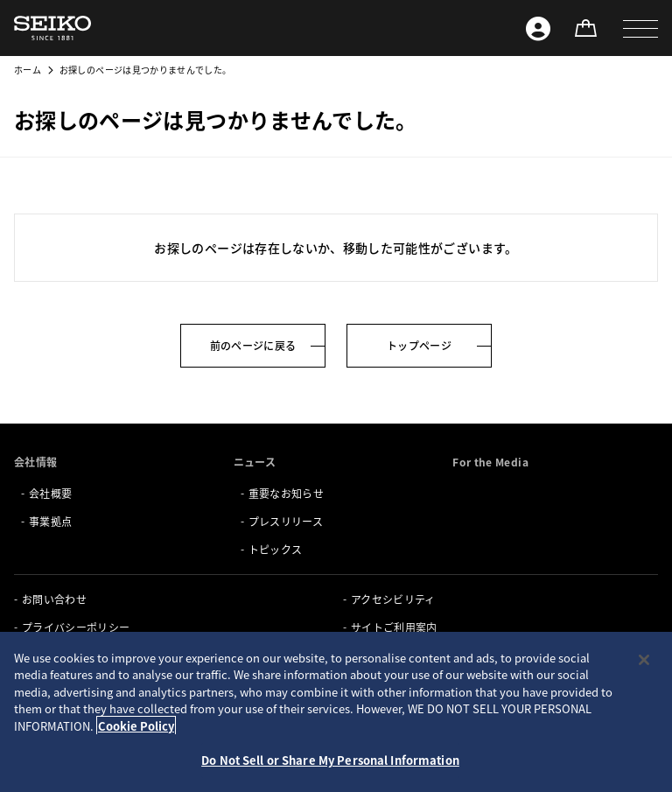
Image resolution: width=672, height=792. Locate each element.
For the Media (490, 462)
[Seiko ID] (538, 28)
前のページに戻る (253, 345)
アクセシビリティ (393, 599)
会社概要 (50, 493)
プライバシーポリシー (76, 627)
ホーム (28, 70)
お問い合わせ (54, 599)
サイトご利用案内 (394, 627)
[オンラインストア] (585, 28)
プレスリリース (286, 521)
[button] (640, 28)
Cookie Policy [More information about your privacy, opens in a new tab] (136, 726)
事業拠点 (50, 521)
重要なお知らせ (286, 493)
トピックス (276, 549)
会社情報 (35, 462)
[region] (336, 712)
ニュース (255, 462)
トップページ (419, 345)
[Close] (644, 660)
